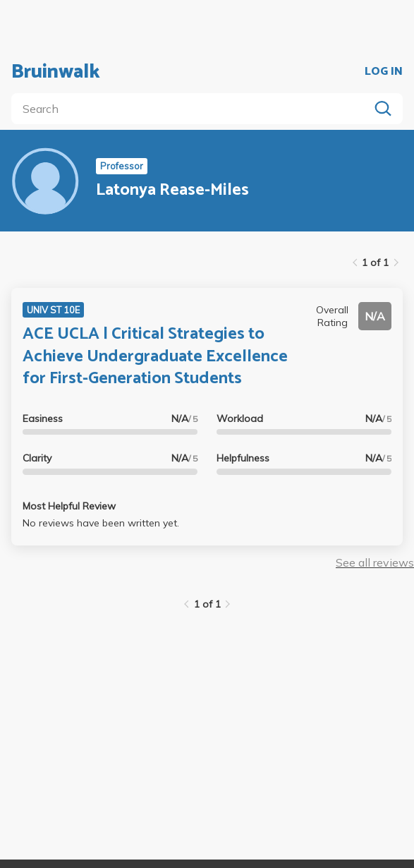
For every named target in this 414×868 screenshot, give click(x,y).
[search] (193, 109)
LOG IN (384, 72)
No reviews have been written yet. (101, 523)
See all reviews (375, 562)
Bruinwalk (56, 72)
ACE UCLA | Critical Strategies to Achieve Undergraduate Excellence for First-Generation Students (155, 356)
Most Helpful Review (69, 506)
